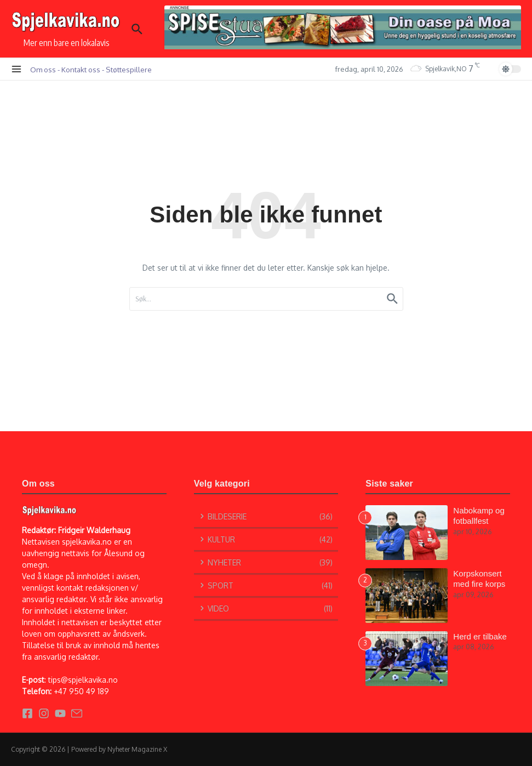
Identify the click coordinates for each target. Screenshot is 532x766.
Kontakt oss (81, 69)
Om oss (43, 69)
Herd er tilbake (480, 636)
